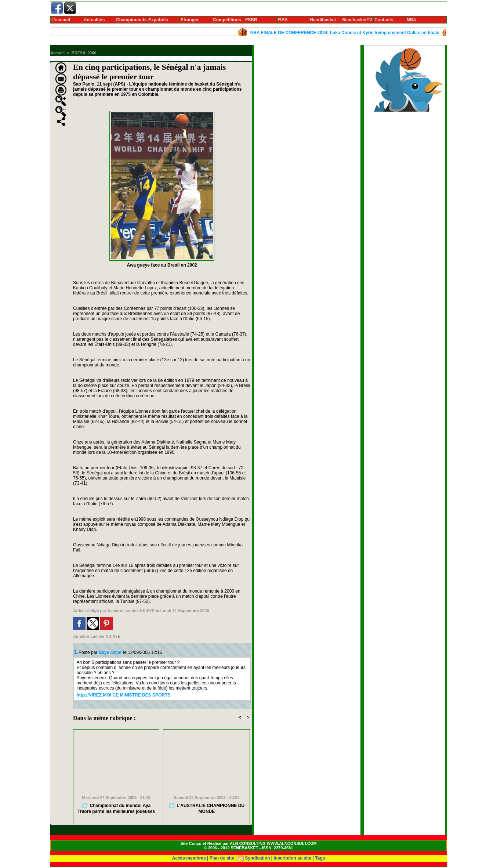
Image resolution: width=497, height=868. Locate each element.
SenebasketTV (357, 20)
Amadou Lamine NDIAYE (131, 611)
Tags (320, 858)
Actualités (94, 20)
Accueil (57, 53)
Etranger (190, 20)
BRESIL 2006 (84, 53)
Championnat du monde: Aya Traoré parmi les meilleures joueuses (116, 808)
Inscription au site (293, 858)
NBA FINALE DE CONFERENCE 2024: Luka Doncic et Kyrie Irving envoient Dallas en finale (347, 33)
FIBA (283, 20)
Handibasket (323, 20)
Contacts (384, 20)
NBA (411, 20)
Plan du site (222, 858)
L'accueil (61, 20)
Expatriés (158, 20)
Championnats (131, 20)
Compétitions (227, 20)
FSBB (251, 20)
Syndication (257, 858)
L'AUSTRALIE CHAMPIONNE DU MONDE (207, 808)
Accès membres (189, 858)
